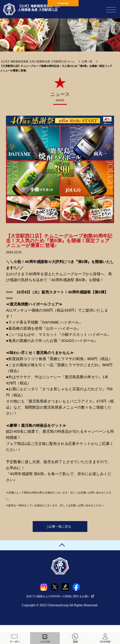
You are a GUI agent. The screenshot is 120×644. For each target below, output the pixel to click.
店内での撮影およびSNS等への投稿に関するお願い (60, 596)
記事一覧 (87, 61)
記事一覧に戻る (60, 527)
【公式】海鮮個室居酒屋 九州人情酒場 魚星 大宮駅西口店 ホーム (37, 61)
